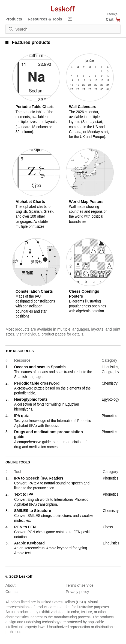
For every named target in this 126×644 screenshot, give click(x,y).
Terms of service (80, 585)
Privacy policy (77, 592)
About (10, 585)
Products (14, 19)
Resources (45, 19)
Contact (12, 592)
